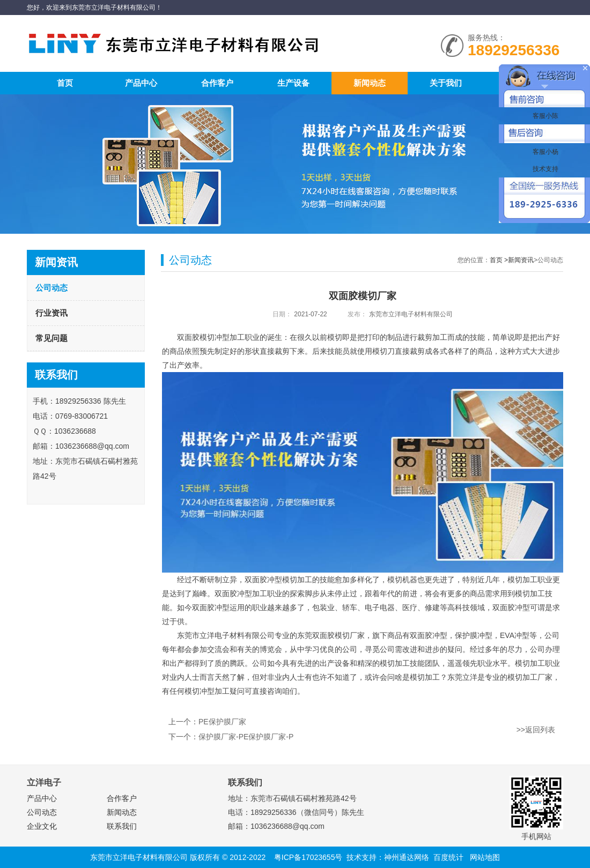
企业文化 (42, 826)
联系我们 (122, 826)
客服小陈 (544, 116)
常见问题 (51, 338)
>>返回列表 (536, 730)
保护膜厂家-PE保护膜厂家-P (246, 737)
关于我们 (446, 83)
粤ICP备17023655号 (308, 857)
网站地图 (485, 857)
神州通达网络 (407, 857)
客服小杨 (544, 152)
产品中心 (141, 83)
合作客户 (217, 83)
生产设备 (293, 83)
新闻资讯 (521, 260)
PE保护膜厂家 (222, 722)
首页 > (499, 260)
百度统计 (448, 857)
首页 (65, 83)
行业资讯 (51, 313)
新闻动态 (370, 83)
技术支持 (544, 169)
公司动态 (51, 288)
